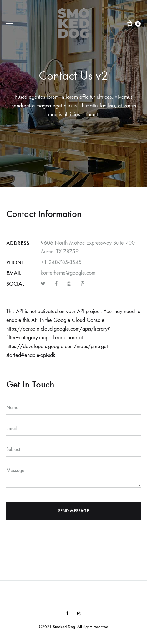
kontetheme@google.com (68, 273)
